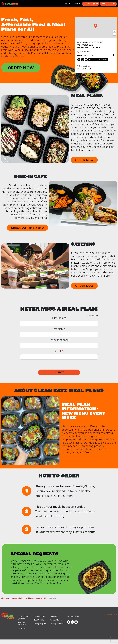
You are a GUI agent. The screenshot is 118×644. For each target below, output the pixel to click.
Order (66, 4)
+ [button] (114, 31)
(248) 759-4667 (85, 52)
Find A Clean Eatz (108, 4)
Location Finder (17, 598)
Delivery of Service (57, 624)
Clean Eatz (5, 598)
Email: (59, 351)
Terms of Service (56, 620)
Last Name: (59, 329)
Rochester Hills (41, 598)
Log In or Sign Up (91, 4)
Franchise (54, 616)
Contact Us (21, 628)
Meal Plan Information (22, 624)
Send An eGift (39, 620)
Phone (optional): (59, 340)
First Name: (59, 318)
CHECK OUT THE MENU (27, 228)
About (76, 4)
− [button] (114, 34)
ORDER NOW (21, 68)
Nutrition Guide (40, 616)
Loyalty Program (40, 624)
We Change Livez (73, 616)
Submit (59, 372)
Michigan (29, 598)
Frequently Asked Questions (24, 617)
